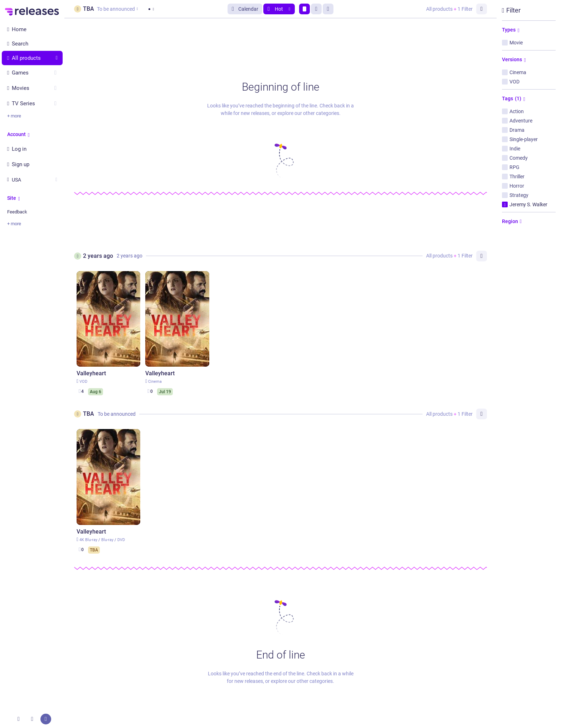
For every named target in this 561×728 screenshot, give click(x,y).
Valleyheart (91, 373)
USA (32, 180)
